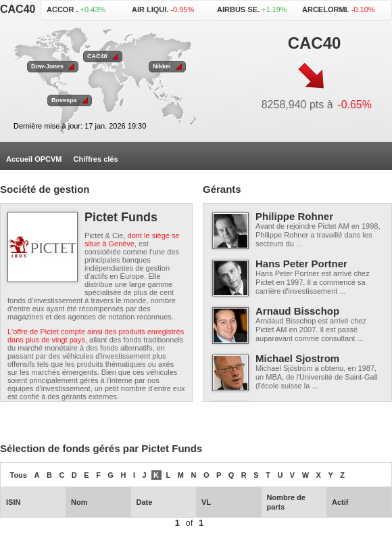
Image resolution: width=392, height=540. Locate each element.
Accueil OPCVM (34, 159)
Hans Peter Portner (301, 264)
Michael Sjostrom (297, 358)
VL (206, 502)
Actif (340, 502)
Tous (19, 475)
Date (145, 502)
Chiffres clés (96, 159)
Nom (79, 502)
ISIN (13, 502)
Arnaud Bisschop (297, 311)
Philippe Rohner (294, 216)
